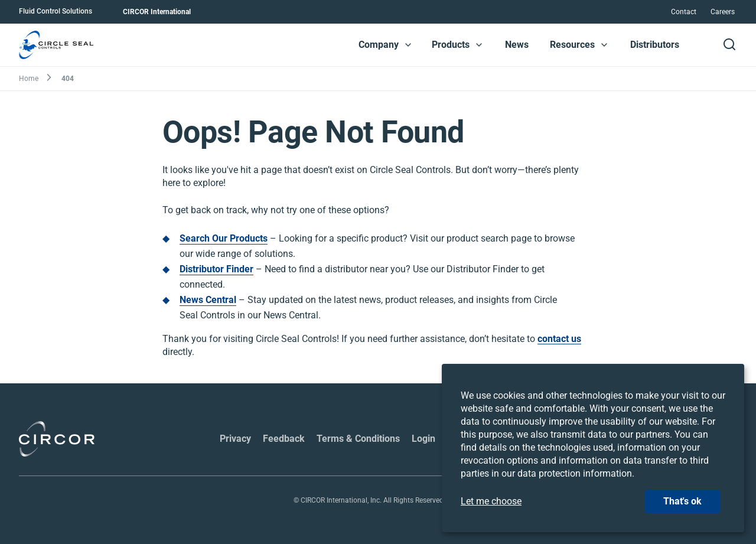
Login (423, 439)
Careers (723, 12)
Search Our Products (224, 238)
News (517, 45)
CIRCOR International (157, 12)
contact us (559, 339)
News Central (208, 300)
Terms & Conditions (358, 439)
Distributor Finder (216, 269)
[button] (408, 45)
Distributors (655, 45)
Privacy (235, 439)
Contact (684, 12)
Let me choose (491, 501)
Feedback (284, 439)
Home (29, 79)
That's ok (682, 501)
